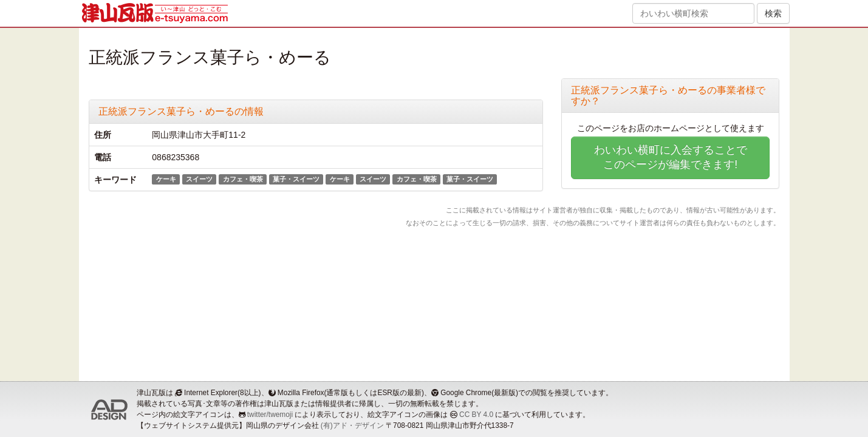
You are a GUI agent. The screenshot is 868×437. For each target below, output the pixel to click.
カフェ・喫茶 (243, 179)
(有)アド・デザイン (352, 425)
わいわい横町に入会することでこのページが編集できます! (671, 157)
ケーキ (166, 179)
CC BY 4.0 (476, 415)
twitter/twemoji (270, 415)
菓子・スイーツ (296, 179)
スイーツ (199, 179)
